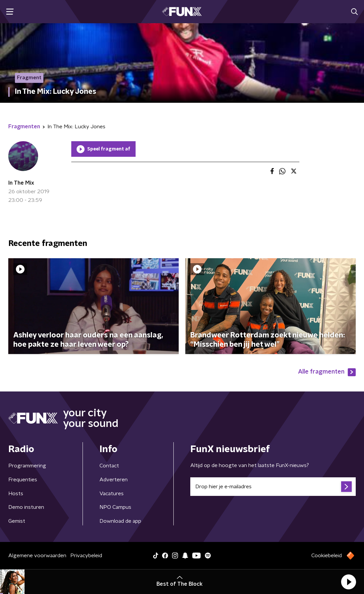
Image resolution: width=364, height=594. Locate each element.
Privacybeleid (86, 556)
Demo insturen (26, 507)
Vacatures (112, 494)
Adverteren (114, 480)
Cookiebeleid (327, 556)
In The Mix (21, 183)
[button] (348, 582)
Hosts (16, 494)
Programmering (27, 466)
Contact (109, 466)
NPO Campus (115, 507)
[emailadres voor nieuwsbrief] (273, 487)
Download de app (120, 521)
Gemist (17, 521)
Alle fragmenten (327, 372)
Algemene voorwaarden (37, 556)
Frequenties (23, 480)
